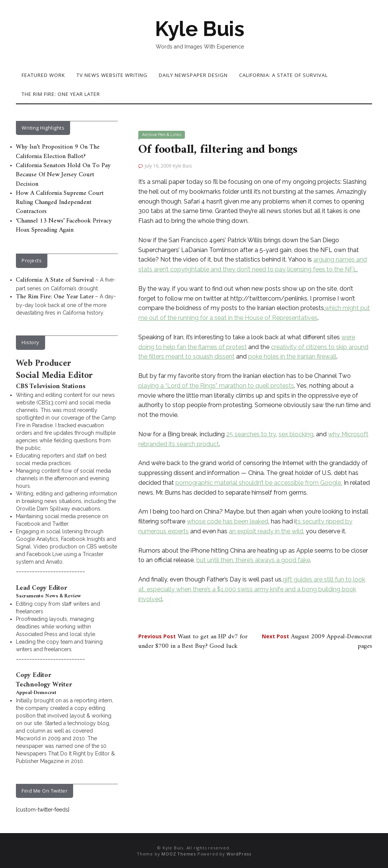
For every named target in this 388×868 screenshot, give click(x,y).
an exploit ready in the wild (266, 531)
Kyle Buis (200, 29)
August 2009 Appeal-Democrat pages (317, 641)
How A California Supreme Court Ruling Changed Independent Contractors (60, 203)
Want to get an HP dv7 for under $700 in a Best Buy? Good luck (193, 641)
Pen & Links (170, 135)
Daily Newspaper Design (193, 75)
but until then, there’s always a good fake (253, 560)
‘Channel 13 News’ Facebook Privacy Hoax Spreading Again (64, 226)
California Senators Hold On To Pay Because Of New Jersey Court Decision (63, 175)
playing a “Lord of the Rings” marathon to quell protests (216, 386)
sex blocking (296, 434)
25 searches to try (251, 434)
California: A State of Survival (283, 75)
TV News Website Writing (112, 75)
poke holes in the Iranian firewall (292, 356)
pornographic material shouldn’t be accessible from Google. (259, 483)
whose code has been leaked (228, 521)
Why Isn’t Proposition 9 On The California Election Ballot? (58, 152)
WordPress (239, 854)
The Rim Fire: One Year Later (61, 94)
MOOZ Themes (179, 854)
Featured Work (43, 75)
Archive (149, 135)
